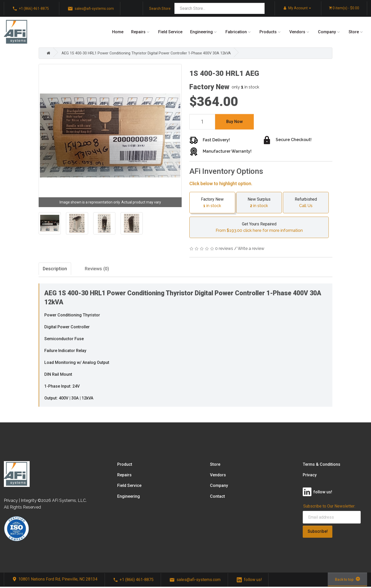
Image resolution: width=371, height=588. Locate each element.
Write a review (251, 248)
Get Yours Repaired (259, 228)
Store (354, 32)
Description (57, 269)
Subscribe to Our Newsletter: (329, 507)
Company (327, 32)
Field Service (170, 32)
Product (125, 466)
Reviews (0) (111, 269)
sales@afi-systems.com (91, 9)
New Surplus (259, 203)
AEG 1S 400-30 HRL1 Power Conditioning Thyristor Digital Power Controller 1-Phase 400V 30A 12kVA (154, 53)
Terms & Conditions (322, 466)
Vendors (297, 32)
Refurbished (306, 203)
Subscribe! (318, 533)
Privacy (310, 476)
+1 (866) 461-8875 (31, 9)
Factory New (212, 203)
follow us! (249, 581)
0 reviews (224, 248)
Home (118, 32)
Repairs (138, 32)
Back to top (347, 580)
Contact (217, 498)
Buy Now (234, 121)
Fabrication (236, 32)
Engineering (201, 32)
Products (268, 32)
